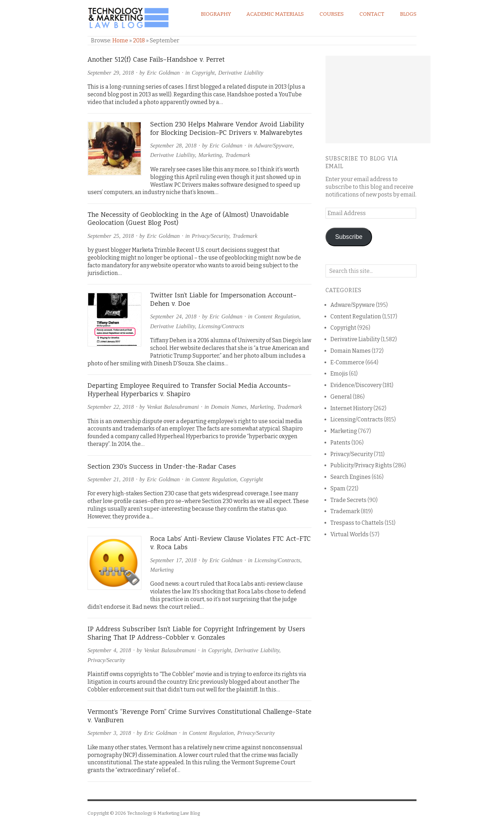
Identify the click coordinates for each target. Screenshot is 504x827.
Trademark (238, 155)
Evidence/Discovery (356, 385)
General (341, 397)
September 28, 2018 (173, 146)
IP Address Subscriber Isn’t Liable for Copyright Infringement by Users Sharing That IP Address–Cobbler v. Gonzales (196, 633)
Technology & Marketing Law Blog (163, 813)
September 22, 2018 (111, 407)
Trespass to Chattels (357, 523)
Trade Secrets (348, 500)
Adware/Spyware (274, 146)
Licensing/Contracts (221, 326)
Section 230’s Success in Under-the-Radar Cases (162, 467)
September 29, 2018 (111, 73)
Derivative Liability (241, 73)
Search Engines (351, 477)
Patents (340, 443)
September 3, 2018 (109, 733)
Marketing (210, 155)
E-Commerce (347, 362)
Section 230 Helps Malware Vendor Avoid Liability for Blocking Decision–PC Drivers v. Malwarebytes (227, 129)
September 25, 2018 (111, 236)
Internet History (351, 408)
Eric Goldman (163, 73)
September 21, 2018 (111, 479)
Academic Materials (275, 14)
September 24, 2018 (173, 316)
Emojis (339, 374)
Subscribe (349, 237)
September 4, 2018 (109, 650)
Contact (372, 14)
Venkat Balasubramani (173, 407)
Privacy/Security (210, 236)
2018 (139, 40)
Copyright (203, 73)
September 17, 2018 (173, 560)
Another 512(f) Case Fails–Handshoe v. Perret (156, 60)
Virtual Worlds (349, 534)
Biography (216, 14)
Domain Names (229, 407)
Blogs (408, 14)
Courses (332, 14)
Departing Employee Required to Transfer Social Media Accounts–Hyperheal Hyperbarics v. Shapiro (189, 390)
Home (120, 40)
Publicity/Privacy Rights (361, 465)
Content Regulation (277, 316)
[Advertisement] (378, 99)
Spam (338, 488)
